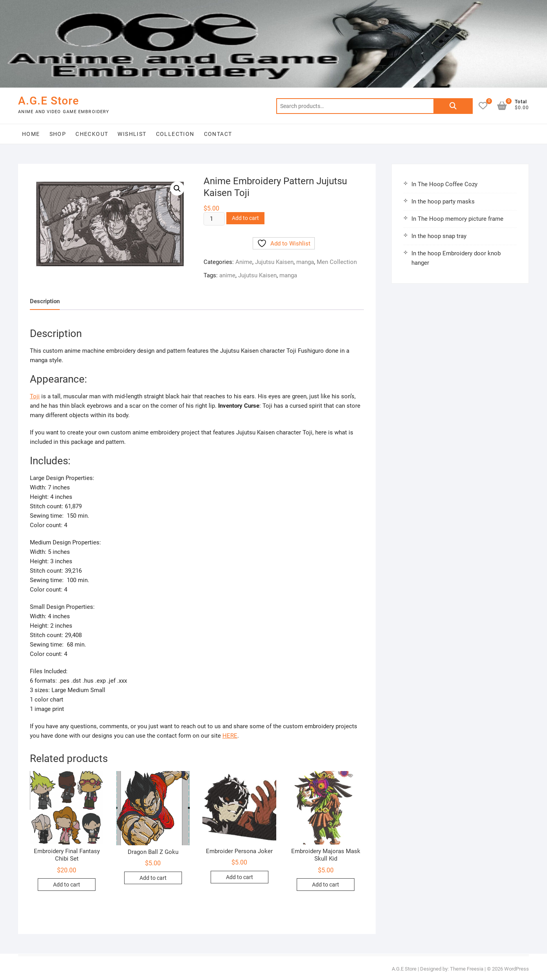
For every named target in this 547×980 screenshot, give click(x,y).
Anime (244, 262)
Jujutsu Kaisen (274, 262)
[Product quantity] (214, 219)
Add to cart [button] (67, 885)
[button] (177, 189)
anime (227, 275)
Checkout (92, 134)
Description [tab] (45, 301)
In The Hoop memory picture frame (457, 219)
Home (31, 134)
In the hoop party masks (443, 201)
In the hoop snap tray (439, 236)
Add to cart (245, 218)
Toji (35, 396)
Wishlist (132, 134)
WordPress (517, 969)
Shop (58, 134)
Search (453, 106)
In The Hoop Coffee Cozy (444, 184)
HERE (230, 736)
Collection (175, 134)
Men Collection (337, 262)
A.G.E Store (49, 101)
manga (305, 262)
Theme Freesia (467, 969)
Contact (218, 134)
